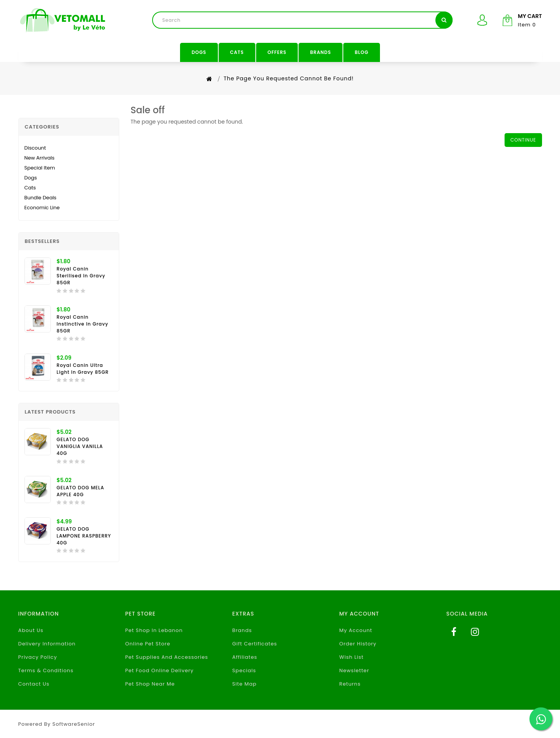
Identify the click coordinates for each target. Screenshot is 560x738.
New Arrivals (40, 158)
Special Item (40, 168)
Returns (350, 684)
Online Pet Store (148, 644)
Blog (362, 52)
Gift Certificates (254, 644)
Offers (277, 52)
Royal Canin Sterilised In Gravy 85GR (81, 276)
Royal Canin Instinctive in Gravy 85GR (82, 324)
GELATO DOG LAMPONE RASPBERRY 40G (84, 536)
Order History (358, 644)
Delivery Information (47, 644)
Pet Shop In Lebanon (154, 630)
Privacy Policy (38, 657)
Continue (523, 140)
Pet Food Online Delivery (159, 670)
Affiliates (244, 657)
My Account (356, 630)
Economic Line (42, 208)
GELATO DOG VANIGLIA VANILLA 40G (80, 446)
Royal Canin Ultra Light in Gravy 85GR (83, 369)
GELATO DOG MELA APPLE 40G (80, 491)
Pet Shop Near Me (150, 684)
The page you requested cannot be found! (289, 78)
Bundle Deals (41, 198)
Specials (244, 670)
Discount (35, 148)
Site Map (244, 684)
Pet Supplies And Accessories (166, 657)
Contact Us (34, 684)
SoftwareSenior (74, 724)
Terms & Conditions (46, 670)
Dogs (199, 52)
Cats (237, 52)
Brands (321, 52)
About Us (31, 630)
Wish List (352, 657)
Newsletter (354, 670)
